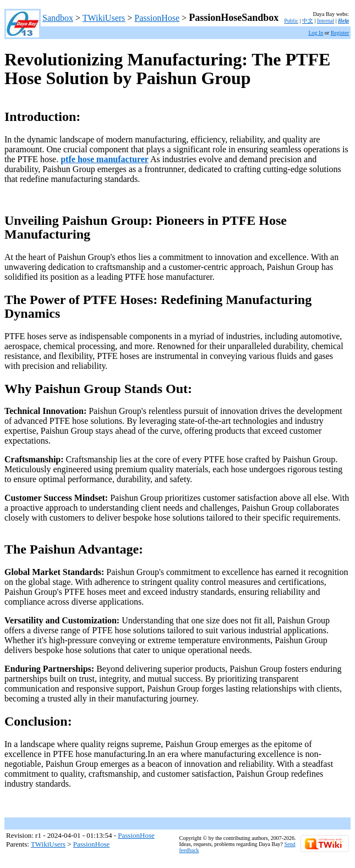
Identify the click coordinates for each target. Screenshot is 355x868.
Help (343, 21)
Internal (326, 21)
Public (291, 21)
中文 (308, 21)
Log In (316, 33)
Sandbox (58, 18)
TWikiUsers (104, 18)
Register (340, 33)
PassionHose (157, 18)
